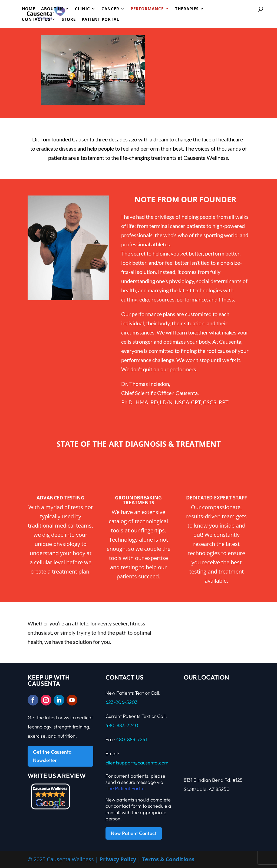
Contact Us (36, 20)
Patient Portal (100, 20)
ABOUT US (52, 9)
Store (69, 20)
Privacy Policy (118, 859)
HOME (29, 9)
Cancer (110, 9)
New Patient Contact (134, 833)
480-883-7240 (122, 725)
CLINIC (83, 9)
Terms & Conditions (168, 859)
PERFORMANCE (147, 9)
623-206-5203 (122, 702)
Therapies (187, 9)
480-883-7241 (131, 739)
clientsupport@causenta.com (137, 763)
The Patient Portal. (126, 788)
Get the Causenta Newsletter (52, 756)
